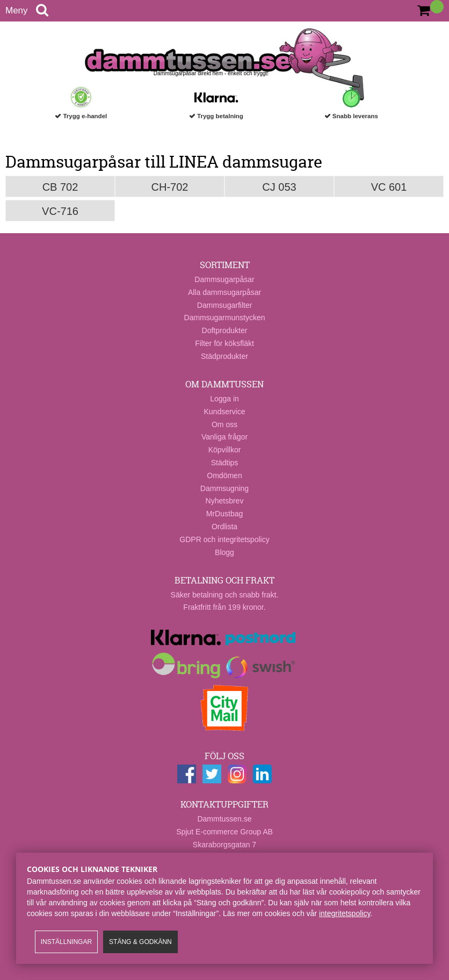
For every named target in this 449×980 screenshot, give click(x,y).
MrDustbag (225, 514)
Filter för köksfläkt (225, 343)
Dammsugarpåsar (224, 279)
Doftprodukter (225, 330)
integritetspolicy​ (345, 913)
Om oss (225, 424)
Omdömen (224, 475)
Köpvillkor (225, 450)
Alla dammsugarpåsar (225, 292)
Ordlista (225, 527)
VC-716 (60, 211)
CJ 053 (279, 187)
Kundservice (224, 412)
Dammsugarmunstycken (225, 318)
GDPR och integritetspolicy (224, 539)
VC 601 (389, 187)
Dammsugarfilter (225, 305)
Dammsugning (225, 488)
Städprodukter (225, 356)
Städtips (225, 463)
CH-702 (170, 187)
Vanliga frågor (225, 437)
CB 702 (60, 187)
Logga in (225, 399)
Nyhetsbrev (225, 501)
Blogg (225, 552)
